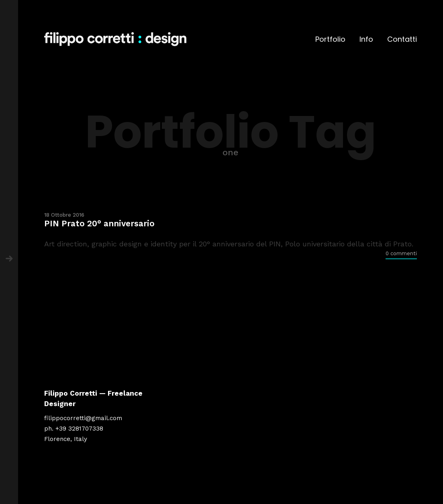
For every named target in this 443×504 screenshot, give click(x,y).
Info (366, 39)
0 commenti (401, 253)
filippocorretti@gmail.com (83, 418)
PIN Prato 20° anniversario (99, 223)
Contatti (402, 39)
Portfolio (330, 39)
